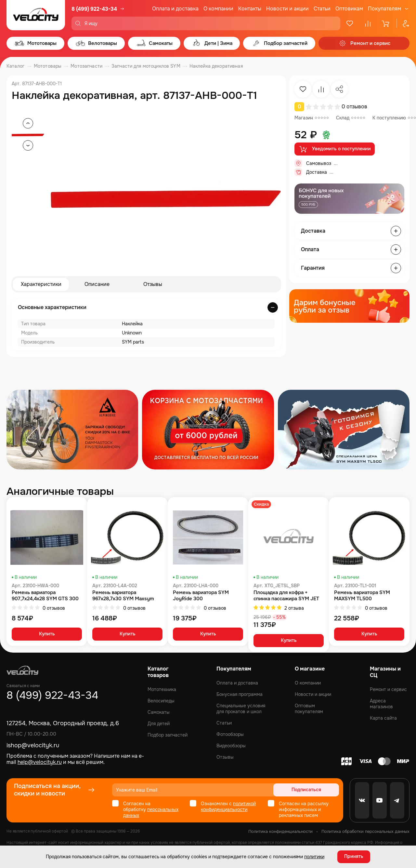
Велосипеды (161, 701)
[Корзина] (386, 23)
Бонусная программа (240, 694)
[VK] (362, 800)
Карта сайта (383, 718)
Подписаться (314, 790)
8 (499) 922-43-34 (94, 9)
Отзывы (153, 284)
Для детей (159, 724)
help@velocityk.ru (40, 762)
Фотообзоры (230, 734)
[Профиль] (403, 23)
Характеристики (41, 284)
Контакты (250, 9)
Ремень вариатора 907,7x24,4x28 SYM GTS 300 (45, 596)
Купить (47, 634)
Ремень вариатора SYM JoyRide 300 (201, 596)
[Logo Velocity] (36, 15)
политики (314, 857)
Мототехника (162, 689)
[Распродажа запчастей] (72, 430)
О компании (218, 9)
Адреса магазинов (381, 704)
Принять (354, 857)
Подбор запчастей (168, 735)
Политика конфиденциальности (280, 831)
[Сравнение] (368, 23)
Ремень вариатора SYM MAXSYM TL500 (362, 596)
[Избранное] (350, 23)
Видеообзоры (231, 746)
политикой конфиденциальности (228, 807)
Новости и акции (287, 9)
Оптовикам (349, 9)
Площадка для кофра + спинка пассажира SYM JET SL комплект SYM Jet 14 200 (287, 596)
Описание (97, 284)
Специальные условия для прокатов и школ (241, 709)
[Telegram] (397, 800)
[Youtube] (380, 800)
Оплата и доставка (175, 9)
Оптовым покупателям (309, 709)
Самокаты (159, 712)
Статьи (322, 9)
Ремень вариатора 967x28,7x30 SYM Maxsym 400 (123, 596)
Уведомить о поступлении (335, 149)
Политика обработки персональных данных (365, 831)
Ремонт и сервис (388, 689)
